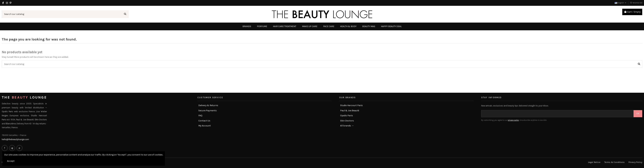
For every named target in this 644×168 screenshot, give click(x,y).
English (621, 3)
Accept (11, 161)
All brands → (347, 126)
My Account (205, 126)
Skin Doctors (347, 121)
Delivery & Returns (208, 105)
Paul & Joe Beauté (350, 111)
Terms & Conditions (615, 162)
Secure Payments (208, 111)
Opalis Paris (347, 116)
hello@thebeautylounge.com (15, 139)
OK (638, 114)
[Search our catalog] (125, 14)
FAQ (200, 116)
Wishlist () (636, 3)
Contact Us (204, 121)
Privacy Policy (635, 162)
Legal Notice (594, 162)
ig (12, 148)
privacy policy (513, 120)
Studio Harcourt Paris (351, 105)
